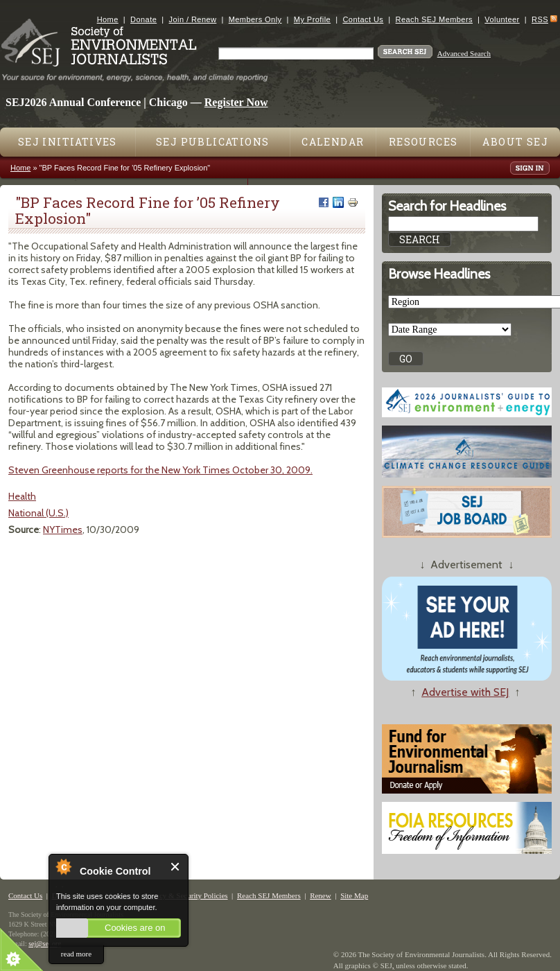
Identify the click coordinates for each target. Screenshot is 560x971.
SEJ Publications (212, 142)
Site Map (354, 895)
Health (22, 496)
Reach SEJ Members (434, 19)
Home (108, 19)
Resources (423, 142)
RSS (540, 19)
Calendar (333, 142)
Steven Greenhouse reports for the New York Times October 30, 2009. (160, 470)
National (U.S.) (38, 513)
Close (176, 867)
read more (76, 954)
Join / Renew (193, 19)
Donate (143, 19)
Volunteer (502, 19)
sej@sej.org (45, 944)
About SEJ (515, 142)
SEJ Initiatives (68, 142)
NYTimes (63, 530)
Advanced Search (464, 53)
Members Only (255, 19)
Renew (321, 895)
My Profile (312, 19)
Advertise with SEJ (465, 692)
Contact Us (363, 19)
